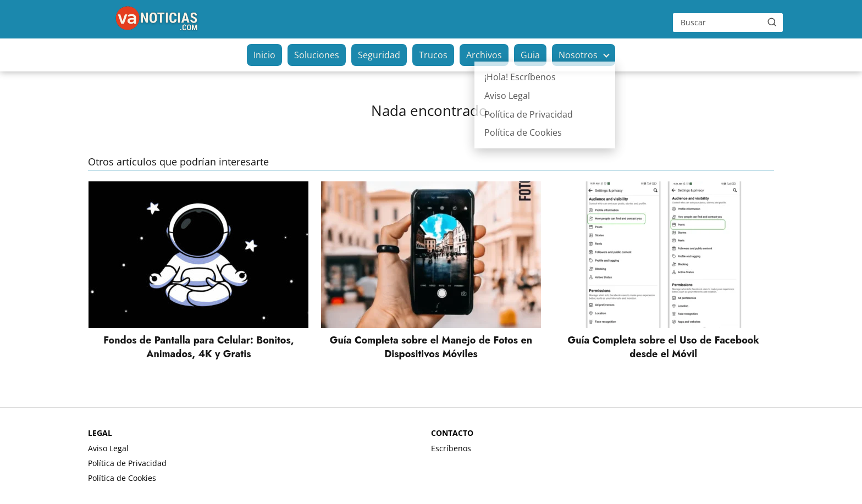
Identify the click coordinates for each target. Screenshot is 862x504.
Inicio (264, 55)
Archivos (484, 55)
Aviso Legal (108, 448)
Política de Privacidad (127, 463)
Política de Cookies (122, 478)
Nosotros (578, 55)
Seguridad (379, 55)
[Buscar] (772, 22)
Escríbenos (451, 448)
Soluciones (317, 55)
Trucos (433, 55)
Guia (530, 55)
